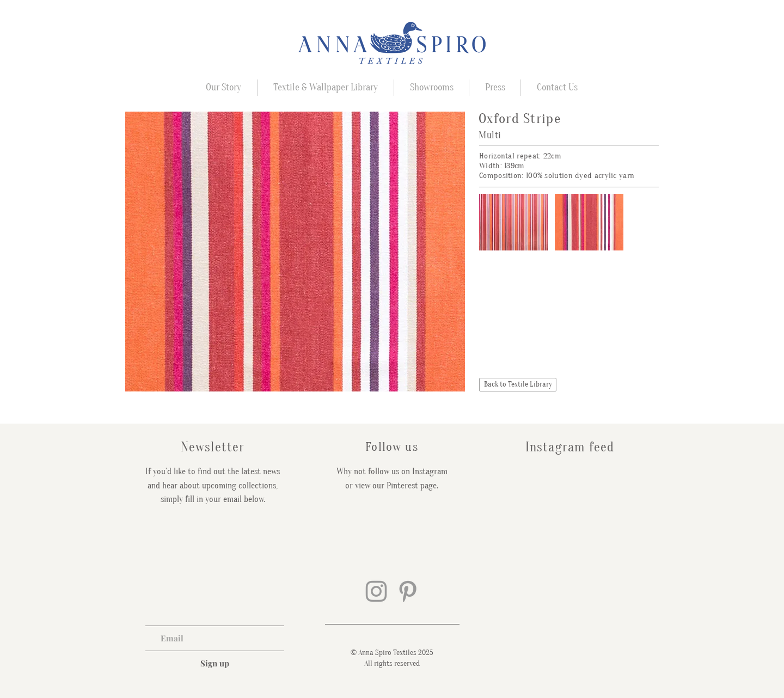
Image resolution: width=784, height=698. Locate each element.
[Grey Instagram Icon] (376, 591)
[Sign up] (215, 663)
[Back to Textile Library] (518, 385)
